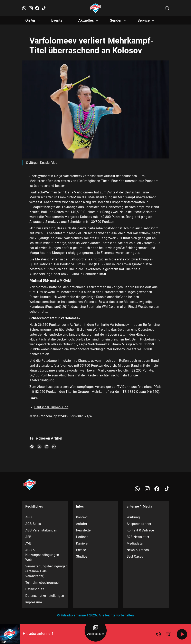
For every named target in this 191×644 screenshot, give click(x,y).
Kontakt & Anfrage (140, 530)
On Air (33, 20)
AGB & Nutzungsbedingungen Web (42, 555)
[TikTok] (44, 8)
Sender (119, 20)
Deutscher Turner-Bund (51, 407)
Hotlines (82, 537)
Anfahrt (82, 524)
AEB (28, 537)
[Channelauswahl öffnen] (167, 8)
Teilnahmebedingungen (43, 583)
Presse (81, 550)
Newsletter (84, 530)
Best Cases (135, 556)
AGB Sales (33, 524)
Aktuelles (89, 20)
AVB (28, 543)
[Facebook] (37, 8)
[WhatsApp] (24, 8)
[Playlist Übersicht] (168, 634)
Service (146, 20)
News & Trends (138, 550)
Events (60, 20)
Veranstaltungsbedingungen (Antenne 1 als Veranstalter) (45, 571)
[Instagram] (31, 8)
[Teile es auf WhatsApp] (54, 447)
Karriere (82, 543)
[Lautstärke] (158, 634)
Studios (82, 556)
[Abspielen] (182, 634)
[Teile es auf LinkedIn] (47, 447)
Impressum (34, 602)
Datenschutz (35, 589)
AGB (29, 517)
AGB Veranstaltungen (41, 530)
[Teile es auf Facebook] (32, 447)
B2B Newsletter (138, 537)
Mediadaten (136, 543)
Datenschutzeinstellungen (45, 596)
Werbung (133, 517)
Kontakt (82, 517)
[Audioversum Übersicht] (96, 631)
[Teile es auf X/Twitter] (39, 447)
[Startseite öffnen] (95, 8)
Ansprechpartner (139, 524)
